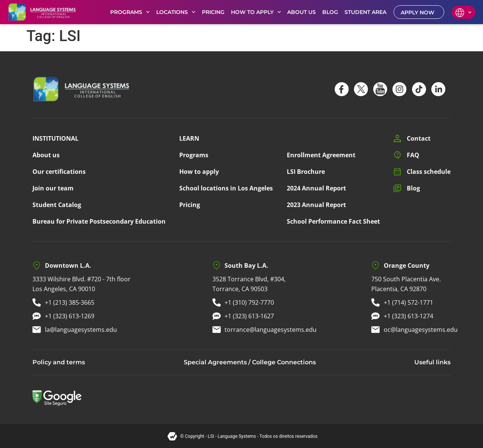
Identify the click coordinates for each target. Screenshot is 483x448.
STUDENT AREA (365, 12)
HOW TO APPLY (256, 12)
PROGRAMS (130, 12)
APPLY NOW (418, 12)
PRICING (213, 12)
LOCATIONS (176, 12)
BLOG (330, 12)
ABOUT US (301, 12)
